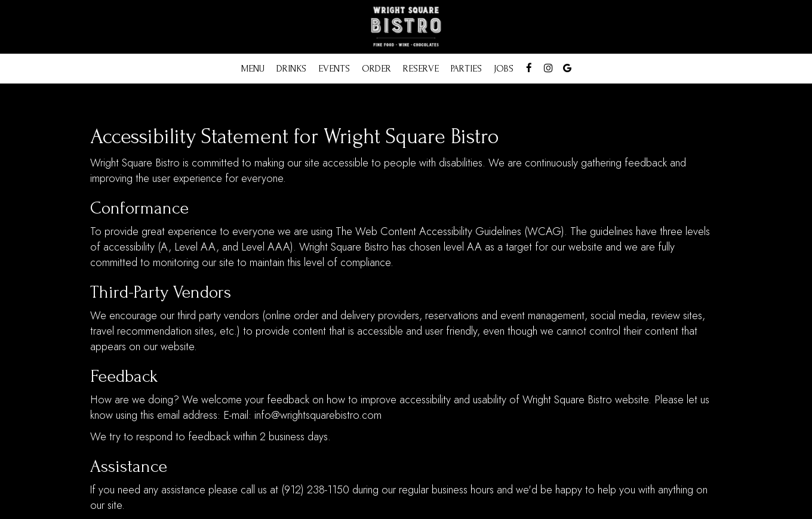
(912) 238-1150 (315, 490)
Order (376, 69)
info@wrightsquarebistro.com (318, 415)
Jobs (504, 69)
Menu (253, 69)
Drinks (291, 69)
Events (334, 69)
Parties (466, 69)
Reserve (421, 69)
